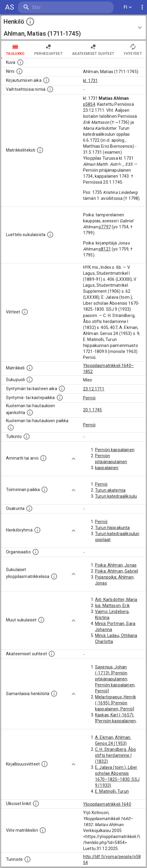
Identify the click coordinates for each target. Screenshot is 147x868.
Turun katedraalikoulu (116, 496)
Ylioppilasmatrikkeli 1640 (107, 804)
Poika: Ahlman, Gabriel (117, 571)
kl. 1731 (90, 81)
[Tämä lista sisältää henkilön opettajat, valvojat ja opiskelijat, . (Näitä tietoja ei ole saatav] (52, 654)
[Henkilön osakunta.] (29, 508)
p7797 (105, 227)
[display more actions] (142, 7)
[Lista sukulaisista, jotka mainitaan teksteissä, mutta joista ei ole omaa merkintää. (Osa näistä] (41, 620)
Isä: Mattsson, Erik (112, 606)
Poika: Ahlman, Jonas (116, 565)
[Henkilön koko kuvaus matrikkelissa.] (40, 150)
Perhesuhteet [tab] (48, 49)
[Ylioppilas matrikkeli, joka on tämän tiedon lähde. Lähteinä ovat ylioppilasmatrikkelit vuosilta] (30, 368)
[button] (73, 28)
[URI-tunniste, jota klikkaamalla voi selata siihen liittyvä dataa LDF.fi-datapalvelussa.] (27, 859)
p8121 (105, 249)
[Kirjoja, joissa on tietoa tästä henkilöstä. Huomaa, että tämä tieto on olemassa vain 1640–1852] (45, 764)
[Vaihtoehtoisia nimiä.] (50, 89)
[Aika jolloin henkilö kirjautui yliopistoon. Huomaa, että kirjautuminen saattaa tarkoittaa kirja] (46, 80)
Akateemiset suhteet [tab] (93, 49)
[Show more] (73, 459)
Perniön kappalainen (115, 450)
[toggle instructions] (30, 22)
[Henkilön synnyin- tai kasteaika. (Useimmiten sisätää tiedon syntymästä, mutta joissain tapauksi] (62, 389)
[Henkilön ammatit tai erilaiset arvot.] (43, 458)
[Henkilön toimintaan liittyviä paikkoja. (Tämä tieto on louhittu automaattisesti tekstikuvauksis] (45, 490)
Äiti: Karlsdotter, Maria (116, 600)
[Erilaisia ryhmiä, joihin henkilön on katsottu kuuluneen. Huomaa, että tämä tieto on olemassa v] (37, 530)
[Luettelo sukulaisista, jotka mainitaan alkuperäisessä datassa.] (50, 235)
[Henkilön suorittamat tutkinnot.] (27, 437)
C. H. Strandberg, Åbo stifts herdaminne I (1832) (115, 755)
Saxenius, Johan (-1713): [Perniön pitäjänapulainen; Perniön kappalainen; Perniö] (115, 679)
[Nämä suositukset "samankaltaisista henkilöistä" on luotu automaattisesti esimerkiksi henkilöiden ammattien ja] (54, 694)
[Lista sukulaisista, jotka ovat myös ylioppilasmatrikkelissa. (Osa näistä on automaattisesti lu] (54, 576)
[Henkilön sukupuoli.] (30, 380)
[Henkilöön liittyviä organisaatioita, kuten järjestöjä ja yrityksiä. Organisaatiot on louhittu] (36, 552)
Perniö (89, 398)
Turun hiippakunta (112, 528)
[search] (54, 7)
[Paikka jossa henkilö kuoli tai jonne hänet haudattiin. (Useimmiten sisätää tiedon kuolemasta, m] (11, 428)
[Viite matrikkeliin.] (43, 830)
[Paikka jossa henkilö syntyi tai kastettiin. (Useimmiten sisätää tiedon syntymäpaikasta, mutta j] (60, 398)
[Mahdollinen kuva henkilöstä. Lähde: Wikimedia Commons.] (20, 62)
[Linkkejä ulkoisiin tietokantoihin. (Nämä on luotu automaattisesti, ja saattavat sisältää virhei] (36, 804)
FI (128, 7)
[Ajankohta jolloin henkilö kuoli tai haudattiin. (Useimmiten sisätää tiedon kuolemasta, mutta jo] (30, 413)
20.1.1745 (92, 410)
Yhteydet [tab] (133, 49)
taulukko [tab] (15, 49)
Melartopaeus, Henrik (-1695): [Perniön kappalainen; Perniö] (115, 703)
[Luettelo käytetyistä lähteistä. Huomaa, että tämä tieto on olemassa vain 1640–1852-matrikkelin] (25, 312)
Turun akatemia (110, 490)
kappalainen (107, 468)
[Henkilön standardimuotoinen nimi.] (19, 71)
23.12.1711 (94, 389)
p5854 (89, 104)
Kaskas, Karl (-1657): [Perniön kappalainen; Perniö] (116, 721)
